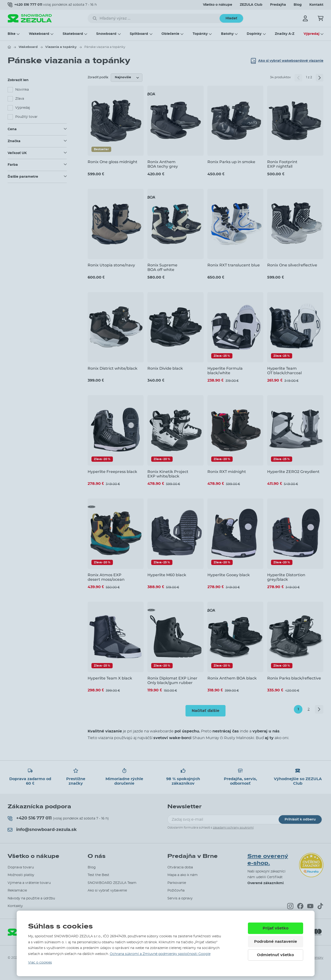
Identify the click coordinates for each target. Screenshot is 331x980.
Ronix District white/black (113, 368)
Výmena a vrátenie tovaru (29, 883)
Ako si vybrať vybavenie (107, 891)
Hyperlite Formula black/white (225, 371)
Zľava (20, 99)
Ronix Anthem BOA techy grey (163, 164)
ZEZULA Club (251, 5)
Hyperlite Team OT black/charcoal (284, 371)
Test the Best (98, 875)
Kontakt (316, 5)
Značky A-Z (285, 34)
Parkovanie (177, 883)
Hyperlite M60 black (167, 575)
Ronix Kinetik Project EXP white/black (168, 474)
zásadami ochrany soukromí (233, 828)
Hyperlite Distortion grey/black (286, 577)
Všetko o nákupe (218, 5)
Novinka (22, 90)
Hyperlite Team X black (110, 678)
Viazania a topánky (61, 47)
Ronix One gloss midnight (113, 162)
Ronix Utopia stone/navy (111, 265)
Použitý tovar (26, 117)
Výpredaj (311, 34)
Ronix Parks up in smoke (231, 162)
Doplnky (254, 34)
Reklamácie (17, 891)
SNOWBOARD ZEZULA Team (112, 883)
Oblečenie (170, 34)
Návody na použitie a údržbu (31, 898)
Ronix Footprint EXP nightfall (282, 164)
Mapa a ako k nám (183, 875)
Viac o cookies (40, 963)
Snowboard (106, 34)
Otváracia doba (180, 867)
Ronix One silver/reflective (292, 265)
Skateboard (73, 34)
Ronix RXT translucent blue (234, 265)
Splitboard (139, 34)
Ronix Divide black (165, 368)
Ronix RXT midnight (227, 472)
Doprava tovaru (21, 867)
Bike (12, 34)
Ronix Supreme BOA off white (162, 267)
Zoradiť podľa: (98, 77)
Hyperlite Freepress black (112, 472)
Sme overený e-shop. (268, 860)
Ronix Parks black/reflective (294, 678)
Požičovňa (176, 891)
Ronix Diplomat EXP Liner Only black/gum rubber (172, 680)
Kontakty (15, 906)
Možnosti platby (21, 875)
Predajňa (278, 5)
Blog (298, 5)
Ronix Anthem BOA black (232, 678)
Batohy (227, 34)
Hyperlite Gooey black (229, 575)
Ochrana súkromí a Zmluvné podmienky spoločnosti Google (160, 954)
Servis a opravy (180, 898)
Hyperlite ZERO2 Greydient (293, 472)
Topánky (200, 34)
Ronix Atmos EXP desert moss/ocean (106, 577)
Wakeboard (39, 34)
